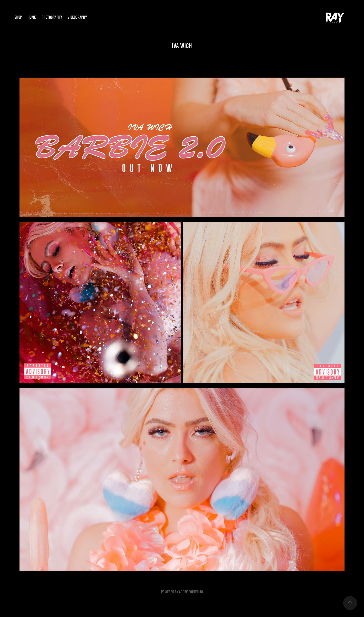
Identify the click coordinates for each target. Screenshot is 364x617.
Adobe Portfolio (191, 592)
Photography (52, 17)
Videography (77, 17)
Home (32, 17)
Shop (18, 17)
